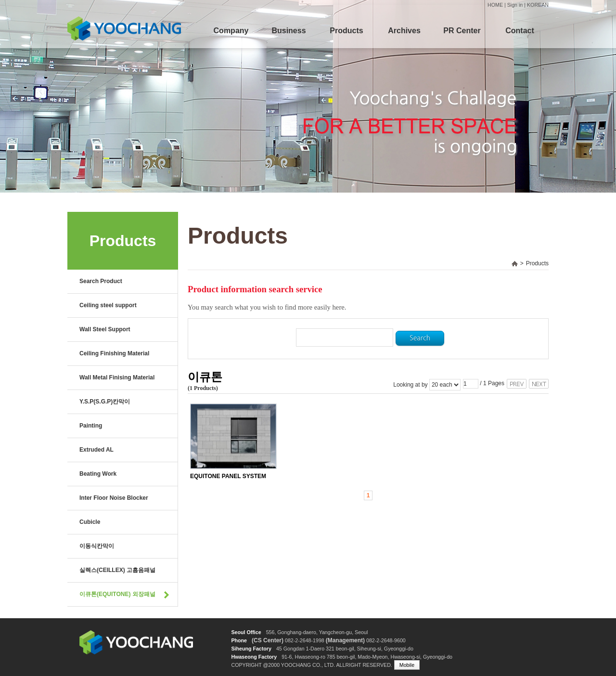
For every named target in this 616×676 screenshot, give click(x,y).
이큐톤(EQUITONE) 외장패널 (117, 594)
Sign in (515, 5)
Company (231, 31)
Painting (91, 426)
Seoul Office (246, 632)
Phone (239, 640)
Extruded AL (96, 450)
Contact (520, 31)
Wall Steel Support (105, 329)
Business (289, 31)
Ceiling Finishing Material (114, 353)
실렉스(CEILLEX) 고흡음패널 (117, 570)
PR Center (462, 31)
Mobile (407, 665)
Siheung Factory (251, 649)
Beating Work (98, 474)
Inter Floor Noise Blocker (114, 498)
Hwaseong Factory (254, 657)
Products (346, 31)
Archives (404, 31)
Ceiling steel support (108, 305)
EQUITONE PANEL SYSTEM (228, 476)
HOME (495, 5)
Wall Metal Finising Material (117, 377)
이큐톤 (205, 377)
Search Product (101, 281)
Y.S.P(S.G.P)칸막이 (105, 402)
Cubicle (90, 522)
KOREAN (538, 5)
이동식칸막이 (97, 546)
